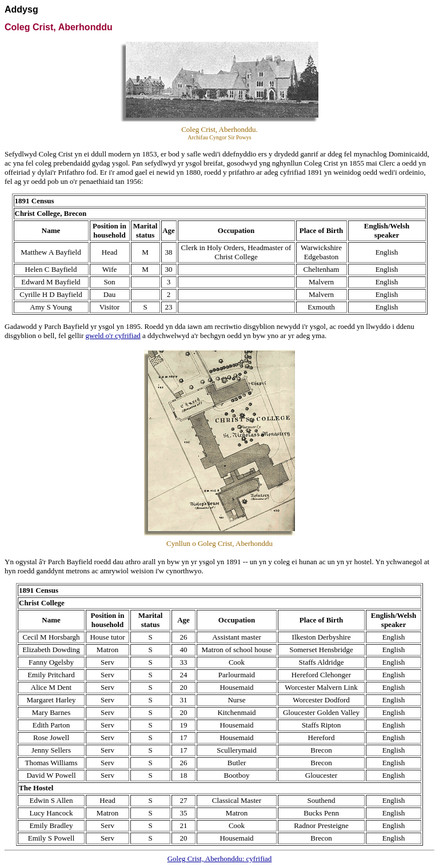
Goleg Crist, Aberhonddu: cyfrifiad (220, 859)
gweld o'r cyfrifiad (113, 335)
